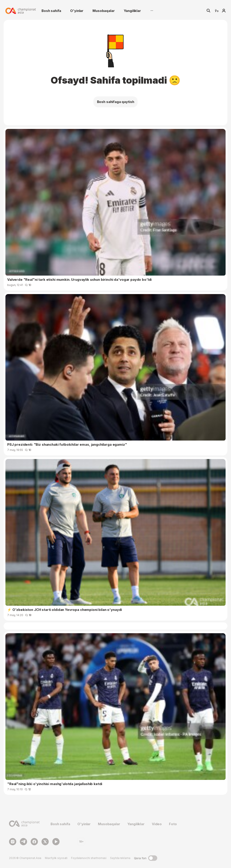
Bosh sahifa (51, 11)
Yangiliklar (132, 11)
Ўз (217, 11)
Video (157, 824)
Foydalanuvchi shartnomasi (89, 858)
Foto (173, 824)
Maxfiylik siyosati (56, 858)
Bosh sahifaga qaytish (116, 102)
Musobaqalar (104, 11)
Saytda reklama (120, 858)
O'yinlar (77, 11)
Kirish (224, 11)
